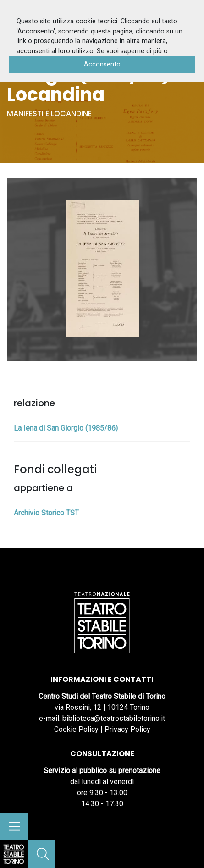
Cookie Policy (76, 729)
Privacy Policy (127, 729)
